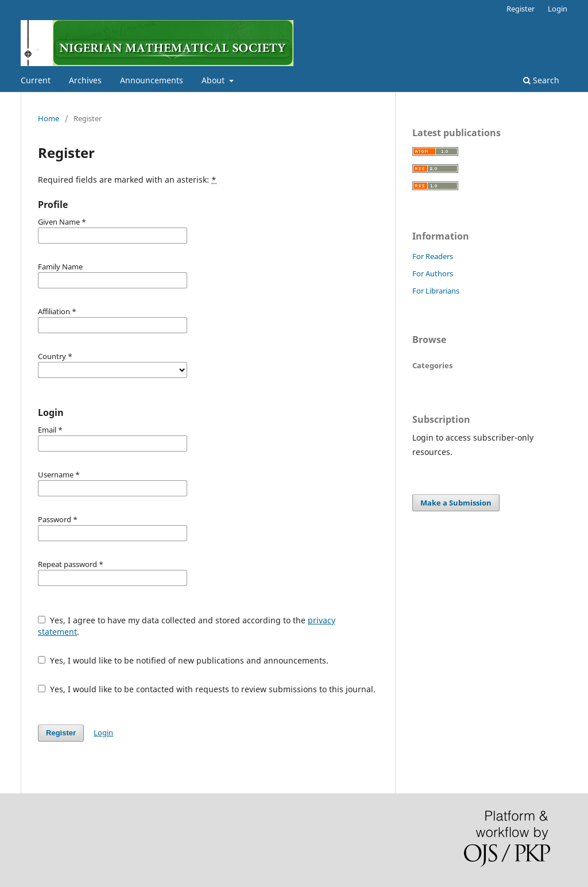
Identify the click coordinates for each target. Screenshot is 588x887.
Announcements (152, 80)
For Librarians (436, 291)
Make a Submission (456, 503)
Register (521, 9)
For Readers (433, 256)
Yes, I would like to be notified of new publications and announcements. (183, 660)
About (214, 80)
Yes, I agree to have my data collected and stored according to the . (187, 626)
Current (36, 80)
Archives (85, 80)
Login (558, 9)
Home (49, 118)
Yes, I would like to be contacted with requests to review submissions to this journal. (207, 689)
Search (541, 80)
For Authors (433, 273)
